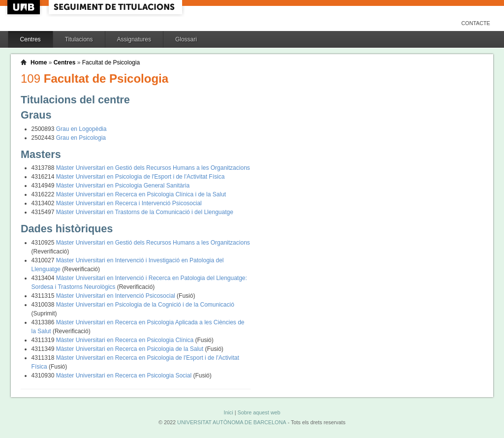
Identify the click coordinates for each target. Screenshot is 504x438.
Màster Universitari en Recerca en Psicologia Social (125, 375)
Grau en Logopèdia (81, 129)
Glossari (186, 39)
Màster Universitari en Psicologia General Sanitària (123, 186)
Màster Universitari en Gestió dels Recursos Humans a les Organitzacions (153, 168)
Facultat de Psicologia (111, 63)
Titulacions (79, 39)
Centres (31, 39)
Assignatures (134, 39)
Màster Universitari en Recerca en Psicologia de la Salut (131, 349)
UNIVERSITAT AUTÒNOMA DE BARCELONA (232, 422)
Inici (228, 412)
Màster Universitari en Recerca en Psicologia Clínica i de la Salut (141, 194)
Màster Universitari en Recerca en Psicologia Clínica (126, 340)
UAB (25, 7)
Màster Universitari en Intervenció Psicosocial (116, 296)
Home (39, 63)
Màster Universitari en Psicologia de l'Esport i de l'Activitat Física (141, 177)
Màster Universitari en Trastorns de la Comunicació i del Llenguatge (145, 212)
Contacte (476, 23)
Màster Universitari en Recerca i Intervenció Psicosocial (129, 203)
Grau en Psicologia (81, 138)
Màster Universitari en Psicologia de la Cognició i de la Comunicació (145, 305)
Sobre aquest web (259, 412)
